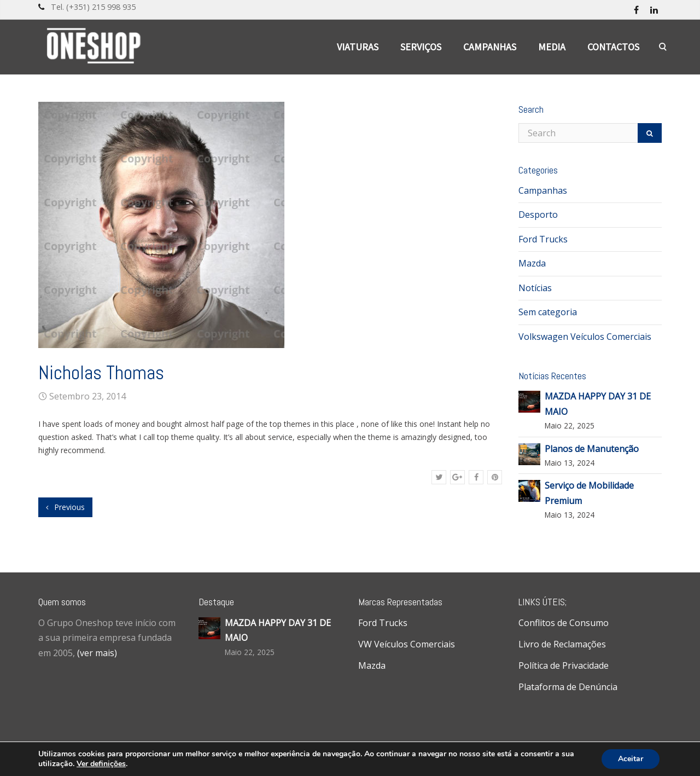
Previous (65, 507)
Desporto (538, 215)
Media (552, 47)
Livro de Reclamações (562, 644)
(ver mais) (97, 653)
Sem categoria (548, 312)
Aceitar (631, 759)
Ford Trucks (543, 239)
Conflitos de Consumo (564, 623)
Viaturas (358, 47)
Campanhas (490, 47)
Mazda (532, 263)
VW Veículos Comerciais (407, 644)
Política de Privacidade (564, 665)
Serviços (421, 47)
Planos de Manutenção (592, 449)
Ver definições (101, 764)
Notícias (535, 288)
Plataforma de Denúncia (568, 687)
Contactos (613, 47)
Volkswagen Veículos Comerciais (585, 337)
